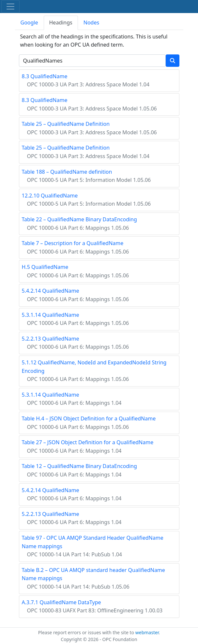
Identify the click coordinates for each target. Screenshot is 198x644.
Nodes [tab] (91, 22)
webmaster (147, 632)
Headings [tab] (61, 22)
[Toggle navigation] (10, 7)
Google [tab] (29, 22)
